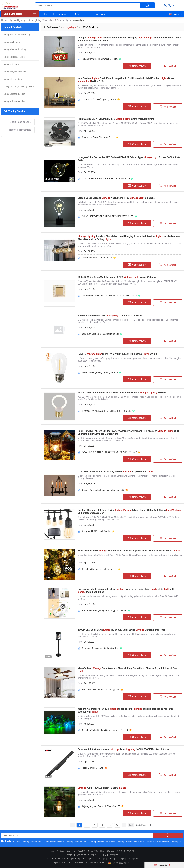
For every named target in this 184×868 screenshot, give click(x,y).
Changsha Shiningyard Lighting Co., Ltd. (100, 648)
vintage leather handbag (15, 49)
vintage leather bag (13, 79)
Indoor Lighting (34, 20)
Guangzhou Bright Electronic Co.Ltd (98, 137)
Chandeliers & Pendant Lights (57, 20)
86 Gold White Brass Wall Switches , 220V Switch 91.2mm (117, 277)
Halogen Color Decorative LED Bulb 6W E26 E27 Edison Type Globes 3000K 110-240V (129, 159)
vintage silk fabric (12, 42)
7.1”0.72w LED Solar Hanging (102, 788)
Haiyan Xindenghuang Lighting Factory (100, 372)
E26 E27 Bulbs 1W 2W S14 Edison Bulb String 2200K (117, 354)
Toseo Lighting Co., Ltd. (93, 768)
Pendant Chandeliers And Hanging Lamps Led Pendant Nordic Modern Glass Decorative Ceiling (129, 238)
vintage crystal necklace (15, 72)
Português (113, 855)
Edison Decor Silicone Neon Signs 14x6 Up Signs (116, 198)
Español (95, 855)
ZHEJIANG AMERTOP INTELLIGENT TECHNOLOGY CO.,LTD (109, 295)
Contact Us (93, 851)
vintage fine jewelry (57, 842)
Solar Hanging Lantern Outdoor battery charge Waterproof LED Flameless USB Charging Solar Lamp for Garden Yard (128, 432)
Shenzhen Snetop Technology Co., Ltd (99, 569)
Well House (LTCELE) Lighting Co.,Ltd (99, 100)
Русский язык (82, 855)
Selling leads (99, 14)
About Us (82, 851)
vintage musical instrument (134, 842)
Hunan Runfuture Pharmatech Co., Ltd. (100, 59)
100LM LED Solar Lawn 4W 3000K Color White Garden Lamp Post (121, 630)
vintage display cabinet (15, 57)
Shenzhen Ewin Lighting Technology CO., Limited (104, 610)
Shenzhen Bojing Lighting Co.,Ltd (97, 258)
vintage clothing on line (15, 101)
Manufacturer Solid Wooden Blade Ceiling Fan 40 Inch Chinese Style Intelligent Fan (127, 670)
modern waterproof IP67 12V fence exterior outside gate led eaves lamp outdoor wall (125, 710)
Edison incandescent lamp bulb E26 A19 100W (110, 316)
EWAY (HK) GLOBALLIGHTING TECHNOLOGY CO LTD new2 (109, 452)
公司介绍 (121, 851)
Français (70, 855)
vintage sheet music (35, 842)
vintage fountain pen (80, 842)
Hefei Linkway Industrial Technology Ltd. (101, 690)
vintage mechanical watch (105, 842)
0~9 (136, 859)
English (174, 14)
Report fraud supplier (20, 122)
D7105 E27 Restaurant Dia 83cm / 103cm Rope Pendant (116, 472)
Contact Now (137, 66)
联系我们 (131, 851)
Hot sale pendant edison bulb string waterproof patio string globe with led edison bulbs (126, 591)
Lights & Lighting (17, 20)
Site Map (111, 851)
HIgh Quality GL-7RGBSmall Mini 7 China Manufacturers (116, 119)
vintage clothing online (14, 94)
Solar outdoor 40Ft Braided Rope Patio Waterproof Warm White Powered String (129, 551)
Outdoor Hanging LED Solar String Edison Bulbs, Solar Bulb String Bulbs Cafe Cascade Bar (129, 511)
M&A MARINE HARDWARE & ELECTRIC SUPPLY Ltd (106, 179)
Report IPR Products (20, 130)
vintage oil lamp (11, 64)
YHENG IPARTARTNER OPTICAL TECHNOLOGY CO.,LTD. (108, 216)
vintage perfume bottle (161, 842)
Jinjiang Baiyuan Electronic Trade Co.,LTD (101, 806)
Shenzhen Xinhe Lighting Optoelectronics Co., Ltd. (105, 730)
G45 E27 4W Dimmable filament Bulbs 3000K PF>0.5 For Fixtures (122, 392)
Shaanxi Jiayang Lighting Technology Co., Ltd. (103, 490)
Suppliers (80, 14)
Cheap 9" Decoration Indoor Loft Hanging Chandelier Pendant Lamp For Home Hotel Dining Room (129, 39)
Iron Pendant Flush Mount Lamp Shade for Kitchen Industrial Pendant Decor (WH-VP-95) (126, 80)
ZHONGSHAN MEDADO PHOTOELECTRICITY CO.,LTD (106, 411)
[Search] (150, 825)
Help (102, 851)
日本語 (104, 855)
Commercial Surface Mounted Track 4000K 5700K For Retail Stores (123, 749)
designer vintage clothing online (19, 87)
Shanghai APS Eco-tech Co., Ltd (96, 531)
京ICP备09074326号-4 (120, 863)
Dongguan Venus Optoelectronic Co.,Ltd (100, 334)
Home (46, 14)
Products (62, 14)
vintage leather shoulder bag (17, 35)
